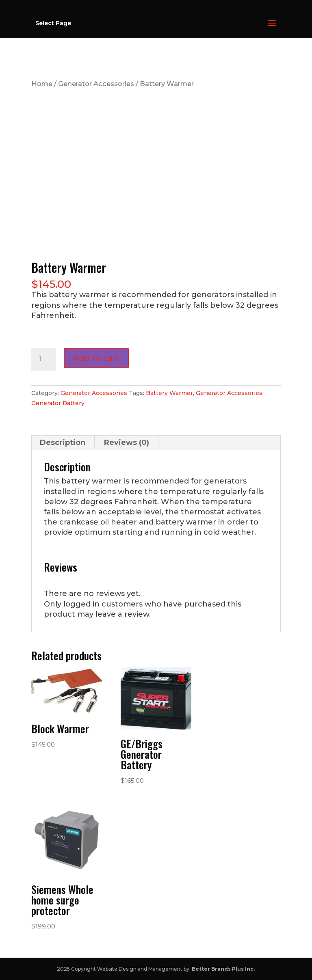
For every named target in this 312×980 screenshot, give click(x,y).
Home (42, 84)
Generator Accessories (96, 84)
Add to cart (96, 358)
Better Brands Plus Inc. (223, 969)
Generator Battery (58, 403)
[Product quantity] (43, 359)
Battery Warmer (169, 393)
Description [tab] (63, 443)
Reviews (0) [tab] (127, 443)
